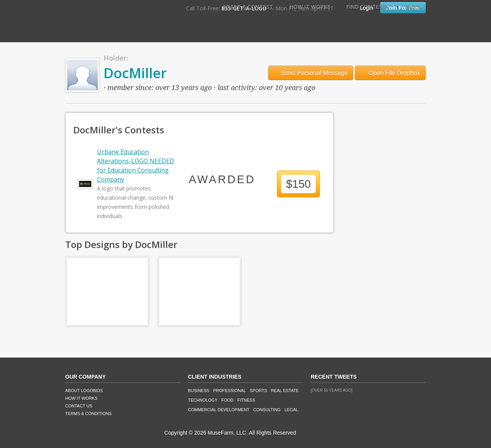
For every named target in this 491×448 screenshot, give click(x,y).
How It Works (310, 7)
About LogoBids (84, 391)
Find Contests (368, 7)
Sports (258, 391)
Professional (230, 391)
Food (227, 400)
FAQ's (413, 7)
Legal (291, 410)
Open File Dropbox (390, 73)
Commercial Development (219, 410)
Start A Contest (248, 7)
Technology (203, 400)
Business (199, 391)
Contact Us (79, 406)
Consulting (267, 410)
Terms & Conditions (88, 414)
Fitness (246, 400)
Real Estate (285, 391)
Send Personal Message (311, 73)
